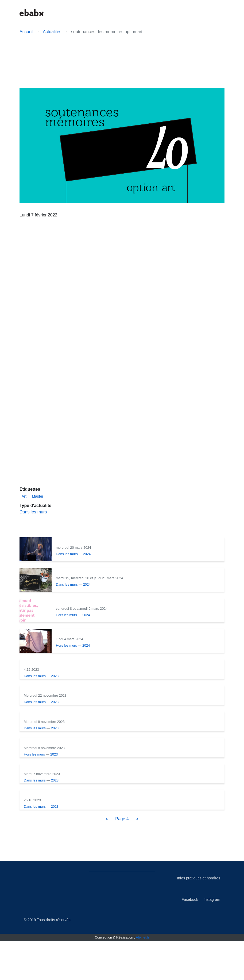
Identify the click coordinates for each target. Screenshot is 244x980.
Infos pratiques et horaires (199, 917)
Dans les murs (33, 525)
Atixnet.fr (143, 976)
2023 (87, 689)
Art (24, 509)
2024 (87, 567)
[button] (175, 13)
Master (38, 509)
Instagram (212, 939)
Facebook (190, 939)
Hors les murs (66, 628)
